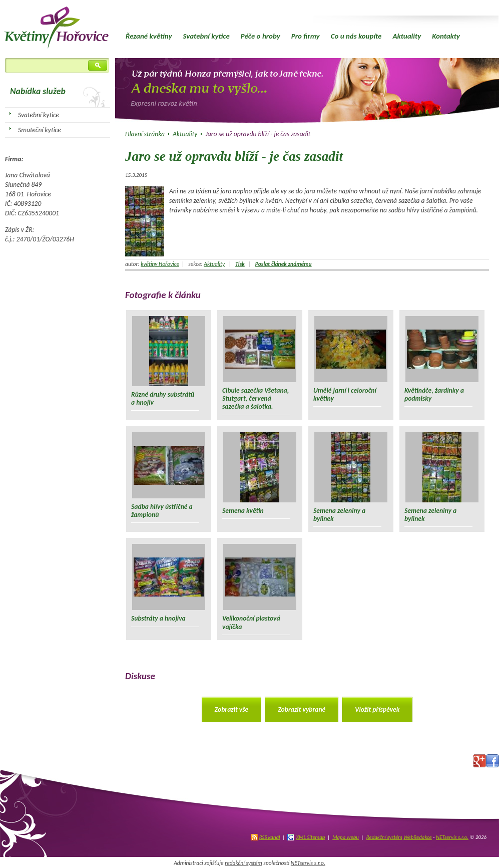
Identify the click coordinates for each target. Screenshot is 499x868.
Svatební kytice (206, 36)
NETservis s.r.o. (452, 837)
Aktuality (407, 36)
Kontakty (446, 36)
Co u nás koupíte (356, 36)
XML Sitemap (310, 837)
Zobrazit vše (232, 709)
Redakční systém (384, 837)
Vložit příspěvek (377, 709)
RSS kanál (270, 837)
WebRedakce (417, 837)
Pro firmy (306, 36)
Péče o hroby (261, 36)
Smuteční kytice (40, 130)
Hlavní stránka (145, 134)
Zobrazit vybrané (302, 709)
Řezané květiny (149, 36)
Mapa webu (346, 837)
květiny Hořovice (160, 264)
